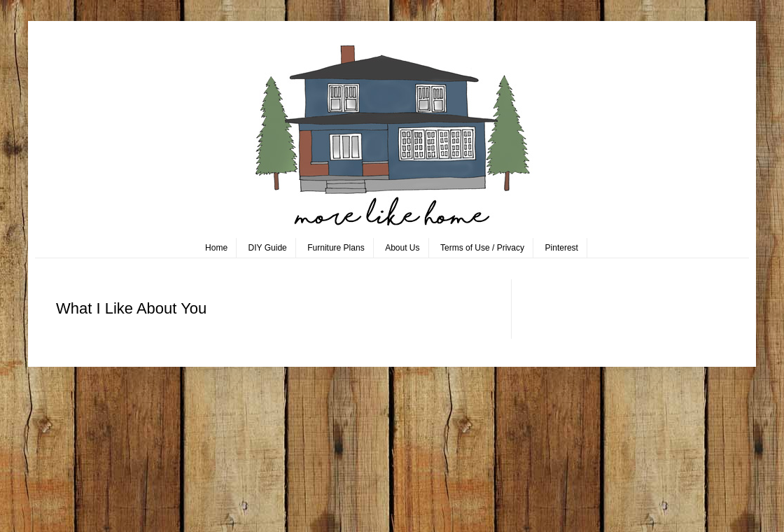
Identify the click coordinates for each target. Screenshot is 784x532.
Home (216, 248)
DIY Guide (268, 248)
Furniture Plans (336, 248)
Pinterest (562, 248)
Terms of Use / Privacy (482, 248)
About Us (402, 248)
